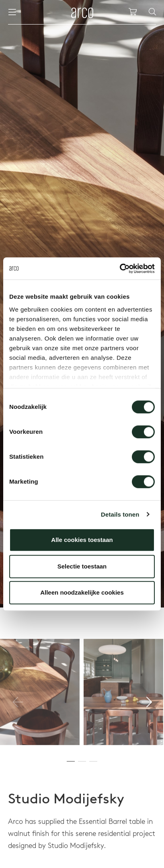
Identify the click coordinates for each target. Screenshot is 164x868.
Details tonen (120, 514)
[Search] (152, 12)
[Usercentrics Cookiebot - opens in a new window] (120, 269)
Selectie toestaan (82, 566)
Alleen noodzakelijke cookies (82, 592)
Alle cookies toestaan (82, 540)
